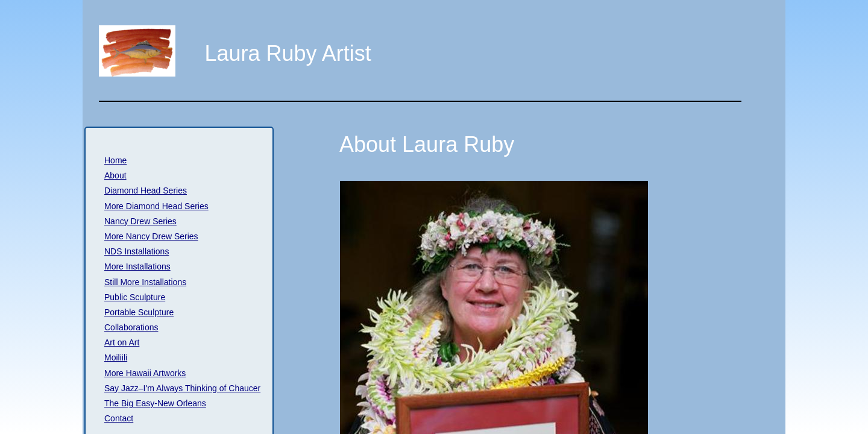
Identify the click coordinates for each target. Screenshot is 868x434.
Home (115, 160)
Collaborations (131, 327)
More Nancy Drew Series (151, 236)
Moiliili (116, 357)
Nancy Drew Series (140, 221)
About (115, 175)
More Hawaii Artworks (145, 373)
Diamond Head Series (146, 190)
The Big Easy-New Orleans (155, 403)
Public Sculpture (135, 297)
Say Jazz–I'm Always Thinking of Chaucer (182, 388)
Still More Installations (145, 282)
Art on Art (122, 342)
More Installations (137, 266)
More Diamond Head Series (156, 206)
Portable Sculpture (139, 312)
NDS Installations (137, 251)
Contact (119, 418)
